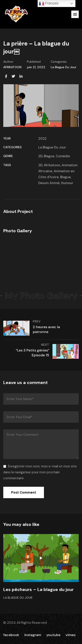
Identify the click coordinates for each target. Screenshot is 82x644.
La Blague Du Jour (64, 67)
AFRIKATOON (12, 67)
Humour (67, 183)
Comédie (63, 156)
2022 (42, 139)
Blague (49, 156)
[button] (75, 14)
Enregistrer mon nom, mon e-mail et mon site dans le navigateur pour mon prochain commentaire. (40, 472)
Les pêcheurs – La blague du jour (38, 589)
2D (40, 156)
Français (49, 4)
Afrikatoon (52, 165)
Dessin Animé (49, 183)
